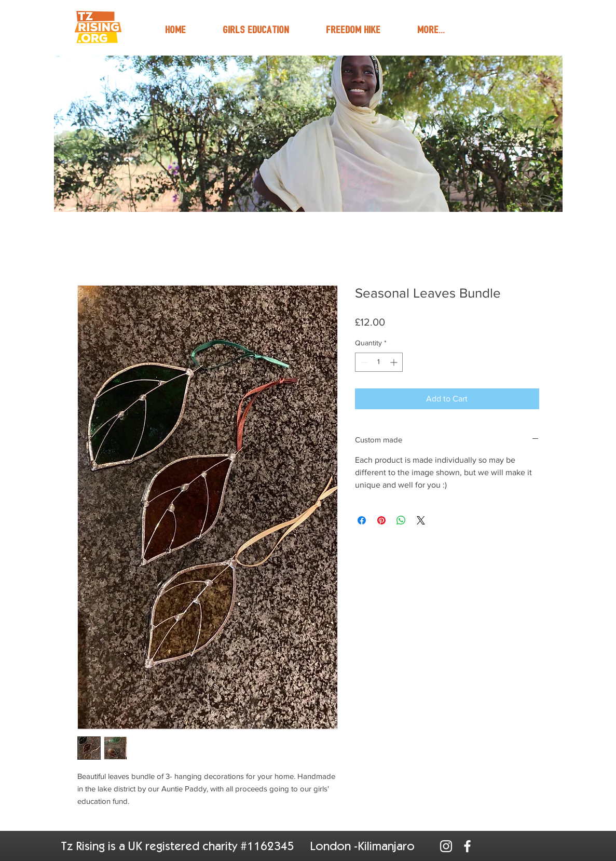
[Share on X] (421, 520)
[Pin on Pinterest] (381, 520)
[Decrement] (363, 362)
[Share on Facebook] (362, 520)
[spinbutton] (379, 362)
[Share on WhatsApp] (401, 520)
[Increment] (395, 362)
